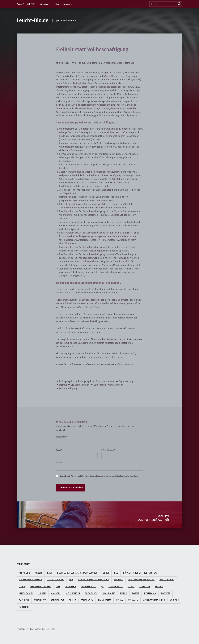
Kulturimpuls (100, 385)
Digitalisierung (126, 381)
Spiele (72, 600)
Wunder (174, 600)
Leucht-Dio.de (32, 21)
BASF (50, 573)
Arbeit (39, 573)
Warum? (20, 4)
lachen (159, 586)
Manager (56, 593)
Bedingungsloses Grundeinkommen (96, 381)
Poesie (135, 593)
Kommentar (61, 437)
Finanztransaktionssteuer (93, 580)
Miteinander (45, 4)
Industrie (71, 586)
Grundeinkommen (96, 63)
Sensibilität (57, 600)
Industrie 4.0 (89, 586)
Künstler (145, 586)
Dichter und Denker (30, 580)
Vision (120, 600)
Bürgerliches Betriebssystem (140, 573)
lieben (42, 593)
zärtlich (24, 607)
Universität (105, 600)
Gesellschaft (167, 580)
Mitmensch (91, 593)
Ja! (102, 586)
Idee (58, 586)
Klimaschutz (116, 586)
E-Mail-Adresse (108, 450)
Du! (71, 580)
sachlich (24, 600)
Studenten (87, 600)
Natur (123, 593)
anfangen (24, 573)
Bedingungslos (67, 381)
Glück (22, 586)
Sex (57, 4)
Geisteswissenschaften (141, 580)
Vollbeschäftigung (68, 388)
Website (59, 463)
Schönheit (40, 600)
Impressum (67, 4)
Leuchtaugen (26, 593)
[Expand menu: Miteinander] (52, 4)
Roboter (165, 593)
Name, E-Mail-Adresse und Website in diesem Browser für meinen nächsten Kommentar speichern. (99, 476)
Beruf (106, 573)
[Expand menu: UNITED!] (36, 4)
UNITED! (31, 4)
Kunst (131, 586)
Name (59, 450)
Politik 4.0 (150, 593)
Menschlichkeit (114, 63)
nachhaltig (109, 593)
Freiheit (63, 385)
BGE (83, 63)
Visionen (133, 600)
